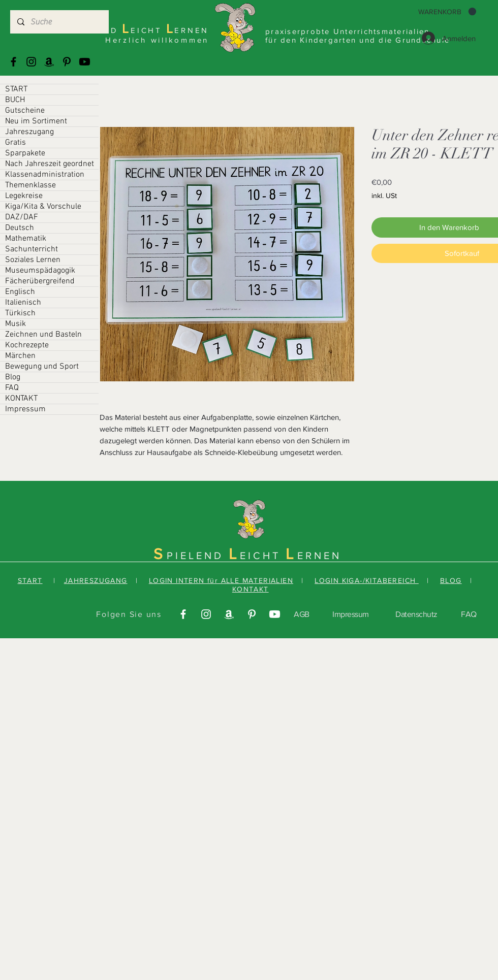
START (16, 89)
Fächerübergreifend (40, 281)
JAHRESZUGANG (96, 580)
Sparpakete (25, 153)
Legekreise (24, 196)
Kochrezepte (27, 345)
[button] (447, 12)
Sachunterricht (32, 249)
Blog (13, 377)
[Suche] (59, 22)
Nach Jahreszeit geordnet (50, 164)
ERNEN (319, 556)
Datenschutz (416, 614)
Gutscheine (25, 111)
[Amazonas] (49, 62)
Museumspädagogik (40, 271)
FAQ (12, 388)
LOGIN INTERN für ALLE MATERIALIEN (221, 580)
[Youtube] (85, 62)
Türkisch (20, 313)
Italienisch (23, 303)
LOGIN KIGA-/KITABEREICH (367, 580)
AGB (302, 614)
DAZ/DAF (22, 217)
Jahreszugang (29, 132)
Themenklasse (30, 185)
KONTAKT (21, 399)
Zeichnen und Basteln (43, 335)
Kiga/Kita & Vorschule (43, 207)
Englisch (20, 292)
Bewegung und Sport (42, 367)
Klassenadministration (45, 175)
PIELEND (198, 556)
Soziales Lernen (33, 260)
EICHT (263, 556)
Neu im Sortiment (36, 121)
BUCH (15, 100)
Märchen (20, 356)
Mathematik (26, 239)
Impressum (25, 409)
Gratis (15, 143)
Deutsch (20, 228)
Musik (15, 324)
